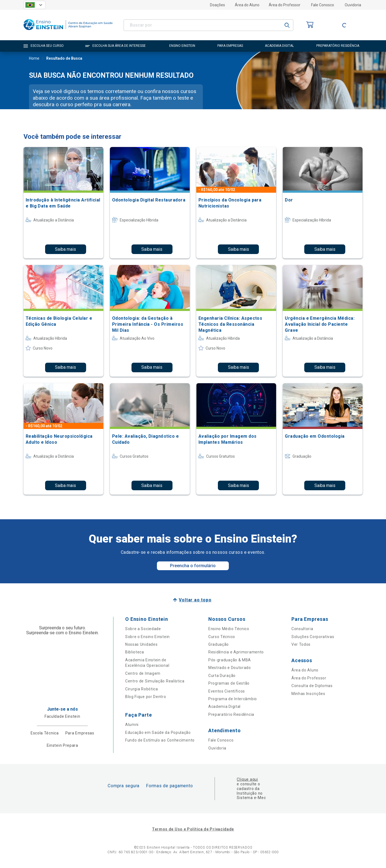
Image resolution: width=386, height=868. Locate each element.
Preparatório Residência (231, 714)
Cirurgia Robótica (142, 689)
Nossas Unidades (141, 644)
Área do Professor (285, 5)
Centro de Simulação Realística (155, 681)
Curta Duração (222, 676)
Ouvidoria (353, 5)
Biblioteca (135, 652)
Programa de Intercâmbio (233, 699)
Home (34, 59)
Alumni (132, 725)
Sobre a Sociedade (143, 629)
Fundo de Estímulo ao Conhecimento (160, 740)
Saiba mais (65, 249)
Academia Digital (224, 706)
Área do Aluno (247, 5)
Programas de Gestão (229, 683)
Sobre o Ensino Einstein (147, 637)
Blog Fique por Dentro (146, 697)
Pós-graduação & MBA (230, 660)
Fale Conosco (323, 5)
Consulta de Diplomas (312, 686)
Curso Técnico (222, 637)
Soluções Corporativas (313, 637)
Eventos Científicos (227, 691)
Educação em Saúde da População (158, 733)
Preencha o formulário (193, 566)
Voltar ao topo (195, 600)
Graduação (219, 644)
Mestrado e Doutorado (230, 668)
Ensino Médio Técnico (229, 629)
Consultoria (302, 629)
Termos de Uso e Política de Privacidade (193, 829)
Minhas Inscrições (308, 694)
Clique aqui (247, 779)
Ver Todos (301, 644)
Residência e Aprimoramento (236, 652)
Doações (217, 5)
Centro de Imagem (143, 673)
